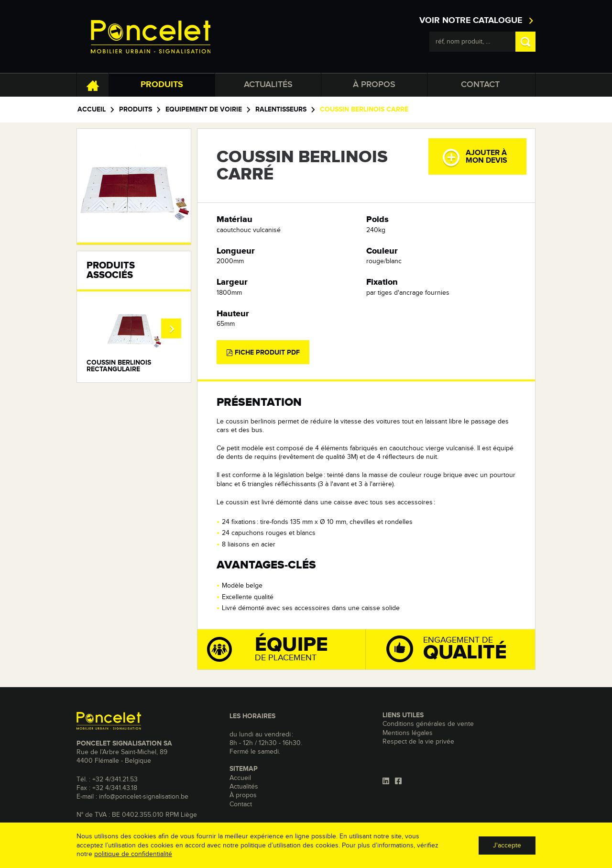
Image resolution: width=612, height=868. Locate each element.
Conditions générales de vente (428, 724)
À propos (374, 85)
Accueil (92, 110)
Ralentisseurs (281, 110)
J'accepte (507, 846)
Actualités (268, 85)
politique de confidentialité (133, 854)
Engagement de (459, 648)
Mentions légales (408, 733)
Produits (162, 85)
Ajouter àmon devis (475, 157)
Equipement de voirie (204, 110)
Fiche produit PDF (263, 353)
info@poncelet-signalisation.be (144, 797)
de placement (286, 649)
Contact (480, 85)
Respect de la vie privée (418, 742)
